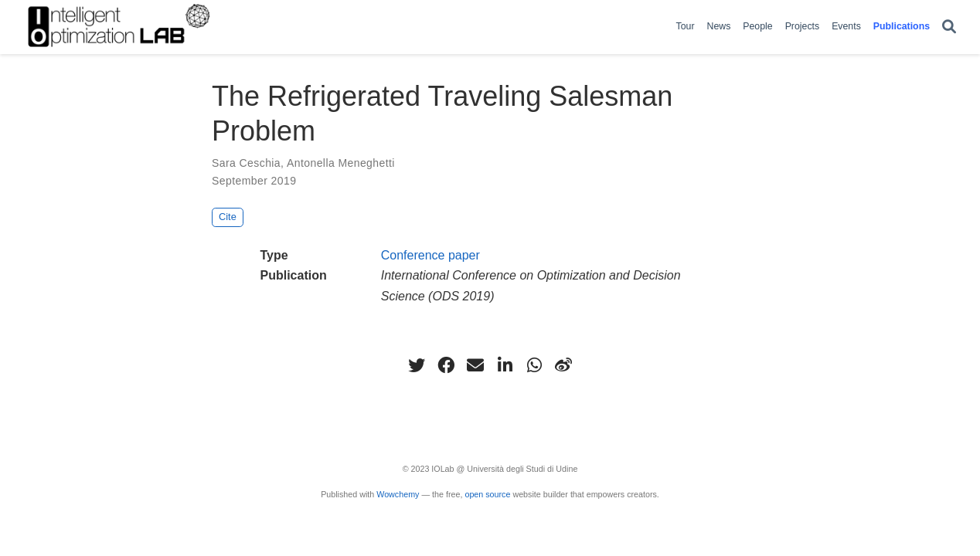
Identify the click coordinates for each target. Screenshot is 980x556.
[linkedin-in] (505, 365)
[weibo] (563, 365)
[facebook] (446, 365)
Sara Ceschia (246, 163)
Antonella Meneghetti (341, 163)
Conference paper (430, 255)
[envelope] (475, 365)
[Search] (949, 27)
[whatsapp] (534, 365)
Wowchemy (398, 494)
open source (487, 494)
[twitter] (417, 365)
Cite (228, 217)
